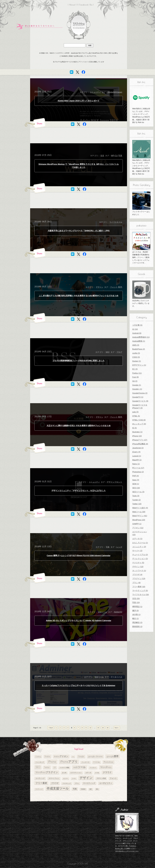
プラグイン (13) (139, 579)
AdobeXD (118, 612)
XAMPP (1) (137, 524)
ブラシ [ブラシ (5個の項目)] (77, 783)
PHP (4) (136, 476)
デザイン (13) (138, 567)
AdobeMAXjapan (115, 92)
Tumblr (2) (136, 500)
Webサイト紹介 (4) (140, 508)
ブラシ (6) (136, 583)
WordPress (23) (139, 520)
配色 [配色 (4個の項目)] (97, 789)
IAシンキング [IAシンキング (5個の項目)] (40, 762)
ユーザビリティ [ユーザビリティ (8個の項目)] (106, 783)
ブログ (119, 352)
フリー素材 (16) (139, 587)
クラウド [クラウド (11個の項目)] (107, 772)
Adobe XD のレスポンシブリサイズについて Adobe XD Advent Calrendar (79, 621)
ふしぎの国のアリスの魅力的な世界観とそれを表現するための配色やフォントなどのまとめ (79, 296)
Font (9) (136, 377)
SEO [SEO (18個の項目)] (38, 767)
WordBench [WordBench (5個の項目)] (93, 768)
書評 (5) (136, 611)
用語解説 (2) (137, 623)
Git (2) (135, 381)
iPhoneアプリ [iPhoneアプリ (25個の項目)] (69, 762)
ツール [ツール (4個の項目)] (74, 778)
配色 (120, 287)
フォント (114, 287)
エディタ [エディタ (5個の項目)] (88, 773)
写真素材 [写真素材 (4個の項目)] (83, 789)
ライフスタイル (116, 222)
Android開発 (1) (139, 341)
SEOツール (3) (138, 492)
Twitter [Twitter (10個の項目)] (47, 767)
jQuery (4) (136, 452)
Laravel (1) (137, 456)
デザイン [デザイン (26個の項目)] (86, 778)
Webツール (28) (139, 512)
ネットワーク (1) (139, 571)
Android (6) (137, 333)
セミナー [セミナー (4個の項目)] (66, 778)
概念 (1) (136, 619)
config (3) (136, 353)
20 (98, 728)
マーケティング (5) (140, 591)
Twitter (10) (137, 504)
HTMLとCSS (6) (139, 420)
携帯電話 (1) (137, 607)
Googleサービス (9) (140, 401)
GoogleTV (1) (138, 397)
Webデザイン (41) (140, 516)
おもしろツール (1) (140, 543)
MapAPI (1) (137, 460)
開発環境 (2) (137, 627)
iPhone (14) (137, 436)
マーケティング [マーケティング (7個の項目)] (89, 783)
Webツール (102, 612)
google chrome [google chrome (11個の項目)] (95, 756)
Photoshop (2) (138, 472)
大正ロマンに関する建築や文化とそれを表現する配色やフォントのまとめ (79, 426)
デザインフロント (114, 482)
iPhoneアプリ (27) (140, 440)
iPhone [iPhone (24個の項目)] (52, 762)
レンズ (119, 547)
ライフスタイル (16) (141, 595)
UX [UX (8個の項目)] (55, 767)
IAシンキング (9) (139, 424)
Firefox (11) (137, 373)
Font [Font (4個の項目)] (73, 757)
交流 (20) (136, 599)
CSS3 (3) (136, 357)
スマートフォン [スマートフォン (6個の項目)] (54, 778)
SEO (108, 352)
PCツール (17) (138, 468)
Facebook (84, 5)
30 (103, 728)
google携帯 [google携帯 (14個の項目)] (113, 756)
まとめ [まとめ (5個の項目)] (64, 773)
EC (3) (135, 369)
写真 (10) (136, 603)
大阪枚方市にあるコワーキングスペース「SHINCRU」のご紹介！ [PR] (79, 231)
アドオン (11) (138, 528)
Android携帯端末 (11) (141, 337)
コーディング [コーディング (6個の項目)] (40, 778)
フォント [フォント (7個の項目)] (113, 778)
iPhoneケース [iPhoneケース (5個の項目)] (85, 762)
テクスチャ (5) (138, 563)
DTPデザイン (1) (139, 365)
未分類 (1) (136, 615)
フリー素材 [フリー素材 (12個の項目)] (41, 783)
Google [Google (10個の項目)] (81, 756)
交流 (102, 156)
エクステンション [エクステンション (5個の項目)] (76, 773)
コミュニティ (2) (139, 547)
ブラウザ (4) (137, 575)
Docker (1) (137, 361)
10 (90, 728)
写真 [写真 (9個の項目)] (75, 789)
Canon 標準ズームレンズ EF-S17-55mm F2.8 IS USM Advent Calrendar (79, 556)
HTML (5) (136, 416)
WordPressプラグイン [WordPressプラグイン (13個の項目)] (47, 772)
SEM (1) (136, 484)
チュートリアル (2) (140, 555)
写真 (120, 156)
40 (108, 728)
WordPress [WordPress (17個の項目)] (106, 767)
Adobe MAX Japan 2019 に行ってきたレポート (79, 101)
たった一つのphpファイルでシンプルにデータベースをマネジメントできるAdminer (79, 686)
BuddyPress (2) (139, 349)
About (72, 5)
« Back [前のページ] (51, 728)
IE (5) (135, 428)
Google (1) (137, 385)
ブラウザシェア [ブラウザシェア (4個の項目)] (67, 783)
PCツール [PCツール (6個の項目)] (97, 762)
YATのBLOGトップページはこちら (127, 851)
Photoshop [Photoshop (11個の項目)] (108, 762)
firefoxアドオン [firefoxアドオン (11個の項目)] (61, 756)
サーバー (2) (137, 551)
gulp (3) (135, 412)
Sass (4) (136, 480)
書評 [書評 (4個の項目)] (91, 789)
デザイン (99, 287)
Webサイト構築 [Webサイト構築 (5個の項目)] (64, 768)
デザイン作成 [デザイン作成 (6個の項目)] (101, 778)
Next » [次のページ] (117, 728)
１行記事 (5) (137, 325)
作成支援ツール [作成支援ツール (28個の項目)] (58, 788)
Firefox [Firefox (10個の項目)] (47, 756)
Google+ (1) (137, 389)
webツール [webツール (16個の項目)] (79, 767)
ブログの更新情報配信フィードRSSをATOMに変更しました (79, 361)
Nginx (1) (136, 464)
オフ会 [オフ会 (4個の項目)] (97, 773)
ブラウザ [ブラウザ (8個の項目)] (55, 783)
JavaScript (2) (138, 448)
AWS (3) (136, 345)
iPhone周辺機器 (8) (140, 444)
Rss (91, 5)
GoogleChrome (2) (140, 393)
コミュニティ (95, 92)
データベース (116, 677)
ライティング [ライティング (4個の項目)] (39, 789)
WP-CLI (114, 156)
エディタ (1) (137, 539)
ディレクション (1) (140, 559)
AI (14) (135, 329)
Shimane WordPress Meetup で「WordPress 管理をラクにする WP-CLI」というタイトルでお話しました (79, 166)
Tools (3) (136, 496)
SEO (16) (136, 488)
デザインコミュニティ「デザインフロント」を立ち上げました (79, 491)
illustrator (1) (137, 432)
